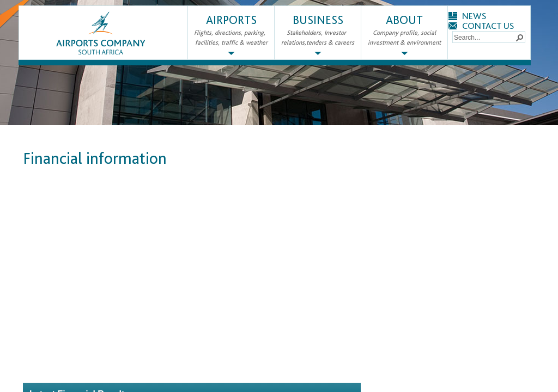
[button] (519, 37)
